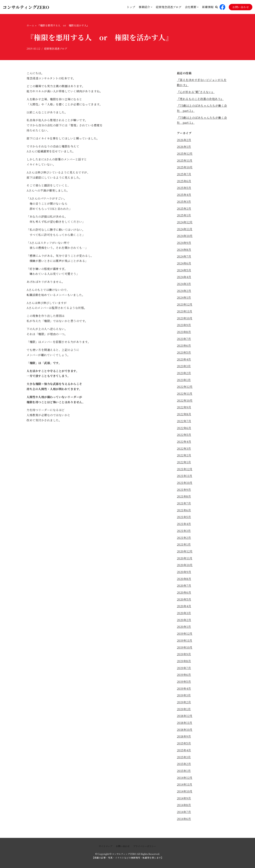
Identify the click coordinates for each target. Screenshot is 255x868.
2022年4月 (184, 443)
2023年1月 (184, 381)
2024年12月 (185, 223)
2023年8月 (184, 333)
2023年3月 (184, 367)
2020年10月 (185, 566)
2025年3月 (184, 202)
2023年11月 (185, 312)
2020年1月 (184, 628)
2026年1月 (184, 147)
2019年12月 (185, 635)
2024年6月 (184, 264)
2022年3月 (184, 450)
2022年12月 (185, 388)
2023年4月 (184, 360)
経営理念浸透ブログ (169, 7)
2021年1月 (184, 546)
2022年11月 (185, 394)
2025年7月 (184, 175)
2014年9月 (184, 800)
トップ (131, 7)
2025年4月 (184, 195)
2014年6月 (184, 821)
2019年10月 (185, 649)
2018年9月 (184, 738)
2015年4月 (184, 752)
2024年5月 (184, 271)
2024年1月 (184, 298)
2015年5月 (184, 745)
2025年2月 (184, 209)
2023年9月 (184, 326)
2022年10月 (185, 401)
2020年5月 (184, 601)
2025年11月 (185, 161)
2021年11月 (185, 477)
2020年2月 (184, 622)
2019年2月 (184, 704)
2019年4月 (184, 690)
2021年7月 (184, 505)
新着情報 (208, 7)
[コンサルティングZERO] (26, 7)
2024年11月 (185, 229)
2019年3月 (184, 697)
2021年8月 (184, 498)
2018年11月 (185, 725)
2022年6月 (184, 429)
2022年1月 (184, 463)
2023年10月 (185, 319)
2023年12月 (185, 305)
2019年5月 (184, 683)
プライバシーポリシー (145, 846)
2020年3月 (184, 615)
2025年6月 (184, 181)
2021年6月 (184, 511)
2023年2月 (184, 374)
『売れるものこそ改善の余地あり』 (200, 99)
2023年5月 (184, 353)
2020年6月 (184, 594)
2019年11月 (185, 642)
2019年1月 (184, 711)
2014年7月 (184, 814)
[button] (216, 7)
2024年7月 (184, 257)
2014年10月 (185, 793)
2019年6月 (184, 676)
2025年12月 (185, 154)
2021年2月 (184, 539)
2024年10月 (185, 236)
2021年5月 (184, 518)
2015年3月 (184, 759)
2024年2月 (184, 291)
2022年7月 (184, 422)
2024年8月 (184, 250)
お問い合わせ (241, 7)
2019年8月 (184, 663)
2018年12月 (185, 718)
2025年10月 (185, 168)
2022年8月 (184, 415)
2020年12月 (185, 553)
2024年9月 (184, 243)
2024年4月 (184, 278)
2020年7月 (184, 587)
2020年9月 (184, 573)
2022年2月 (184, 456)
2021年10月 (185, 484)
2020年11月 (185, 559)
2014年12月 (185, 780)
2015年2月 (184, 766)
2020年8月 (184, 580)
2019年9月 (184, 656)
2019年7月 (184, 670)
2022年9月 (184, 408)
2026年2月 (184, 140)
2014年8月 (184, 807)
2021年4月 (184, 525)
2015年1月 (184, 773)
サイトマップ (106, 846)
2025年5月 (184, 188)
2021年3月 (184, 532)
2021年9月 (184, 491)
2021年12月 (185, 470)
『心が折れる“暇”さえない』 (196, 92)
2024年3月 (184, 284)
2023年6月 (184, 346)
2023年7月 (184, 340)
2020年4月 (184, 608)
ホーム (30, 25)
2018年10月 (185, 731)
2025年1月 (184, 216)
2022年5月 (184, 436)
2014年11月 (185, 787)
